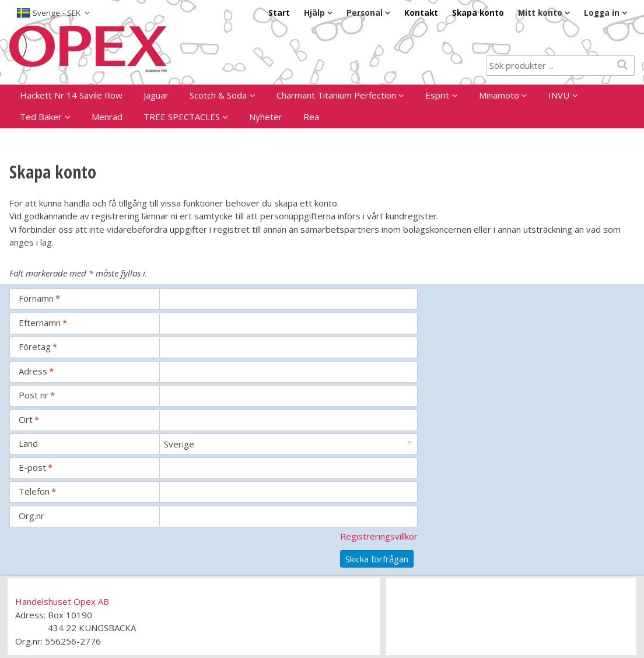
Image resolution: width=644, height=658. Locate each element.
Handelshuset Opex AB (62, 601)
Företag (38, 346)
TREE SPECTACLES (182, 117)
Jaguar (156, 95)
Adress (36, 371)
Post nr (37, 395)
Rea (311, 117)
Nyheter (266, 117)
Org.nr (32, 516)
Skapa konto (478, 13)
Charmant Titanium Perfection (336, 95)
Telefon (37, 491)
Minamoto (499, 95)
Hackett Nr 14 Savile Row (71, 95)
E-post (36, 467)
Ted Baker (41, 117)
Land (28, 443)
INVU (559, 95)
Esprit (437, 95)
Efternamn (43, 323)
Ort (29, 419)
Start (279, 13)
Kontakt (421, 13)
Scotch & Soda (218, 95)
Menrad (107, 117)
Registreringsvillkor (379, 536)
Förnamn (39, 298)
